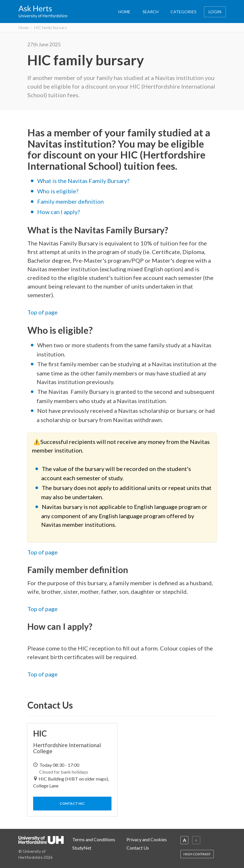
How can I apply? (58, 212)
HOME (124, 12)
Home (24, 27)
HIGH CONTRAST (197, 854)
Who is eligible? (58, 191)
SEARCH (151, 12)
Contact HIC (72, 803)
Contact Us (138, 848)
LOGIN (215, 12)
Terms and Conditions (94, 839)
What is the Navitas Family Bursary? (83, 181)
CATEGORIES (184, 12)
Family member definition (70, 201)
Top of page (42, 312)
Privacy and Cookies (147, 839)
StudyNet (82, 848)
